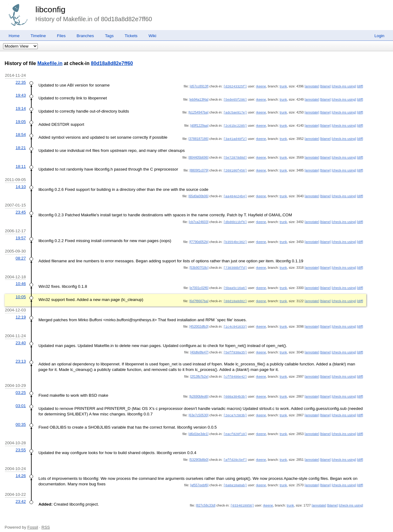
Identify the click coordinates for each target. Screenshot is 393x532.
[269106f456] (235, 168)
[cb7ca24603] (199, 219)
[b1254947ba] (198, 112)
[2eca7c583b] (235, 410)
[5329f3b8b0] (199, 454)
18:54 (21, 133)
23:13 (21, 357)
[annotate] (312, 86)
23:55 (21, 444)
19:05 (21, 121)
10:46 (21, 280)
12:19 (21, 313)
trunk (283, 86)
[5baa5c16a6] (235, 284)
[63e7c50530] (198, 410)
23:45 (21, 210)
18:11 (21, 165)
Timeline (38, 36)
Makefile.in (50, 63)
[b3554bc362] (235, 239)
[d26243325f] (235, 86)
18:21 (21, 146)
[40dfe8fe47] (199, 348)
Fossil (33, 520)
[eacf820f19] (235, 428)
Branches (85, 36)
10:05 (21, 293)
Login (379, 36)
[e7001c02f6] (199, 284)
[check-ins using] (344, 86)
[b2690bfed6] (199, 391)
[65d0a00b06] (198, 194)
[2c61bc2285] (235, 125)
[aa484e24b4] (235, 194)
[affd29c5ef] (235, 454)
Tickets (131, 36)
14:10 (21, 185)
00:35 (21, 419)
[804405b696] (198, 156)
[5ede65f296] (235, 99)
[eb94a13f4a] (199, 99)
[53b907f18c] (199, 264)
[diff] (360, 86)
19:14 (21, 108)
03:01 (21, 401)
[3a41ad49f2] (235, 137)
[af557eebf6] (199, 479)
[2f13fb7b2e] (199, 372)
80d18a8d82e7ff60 (112, 63)
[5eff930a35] (235, 348)
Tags (109, 36)
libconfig (50, 10)
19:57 (21, 235)
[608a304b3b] (235, 391)
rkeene (261, 86)
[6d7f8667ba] (199, 297)
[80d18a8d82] (235, 297)
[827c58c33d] (206, 499)
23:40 (21, 339)
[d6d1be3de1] (198, 428)
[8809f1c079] (199, 168)
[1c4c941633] (235, 322)
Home (14, 36)
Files (61, 36)
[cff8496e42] (235, 372)
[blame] (325, 86)
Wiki (152, 36)
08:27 (21, 255)
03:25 (21, 388)
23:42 (21, 495)
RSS (46, 520)
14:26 (21, 470)
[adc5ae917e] (235, 112)
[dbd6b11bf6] (235, 219)
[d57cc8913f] (199, 86)
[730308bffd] (235, 264)
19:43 (21, 95)
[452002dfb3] (199, 322)
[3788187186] (198, 137)
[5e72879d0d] (235, 156)
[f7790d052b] (199, 239)
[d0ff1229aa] (199, 125)
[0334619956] (242, 499)
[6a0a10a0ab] (235, 479)
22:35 (21, 82)
